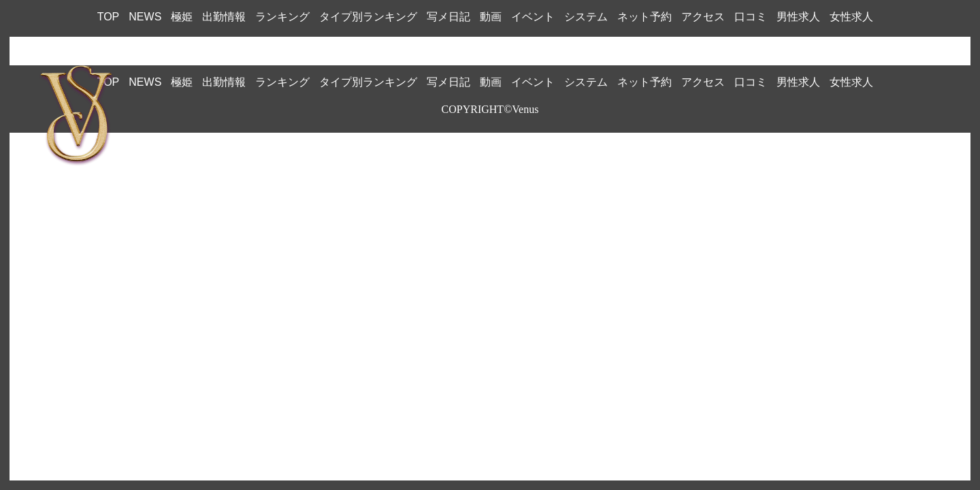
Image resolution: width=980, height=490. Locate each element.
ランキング (282, 17)
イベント (533, 17)
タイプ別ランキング (368, 17)
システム (586, 17)
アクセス (703, 17)
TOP (109, 17)
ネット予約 (644, 17)
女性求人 (851, 17)
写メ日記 (448, 17)
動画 (491, 17)
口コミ (751, 17)
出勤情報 (224, 17)
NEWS (145, 17)
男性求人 (798, 17)
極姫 (182, 17)
